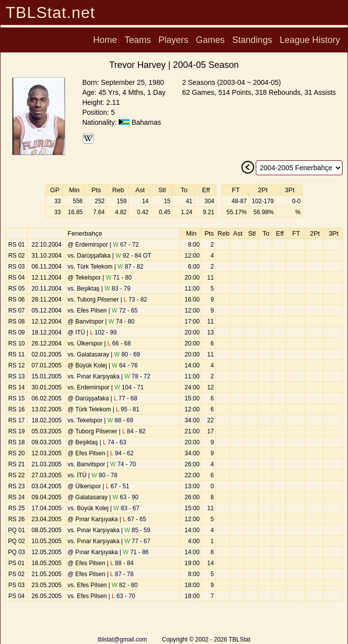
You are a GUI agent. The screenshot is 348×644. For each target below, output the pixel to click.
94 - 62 (122, 453)
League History (310, 40)
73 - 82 (135, 300)
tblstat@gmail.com (122, 640)
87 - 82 (131, 267)
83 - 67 (126, 508)
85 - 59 (137, 530)
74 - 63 (114, 442)
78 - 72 (137, 376)
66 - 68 (119, 343)
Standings (252, 40)
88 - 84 (122, 563)
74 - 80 (122, 322)
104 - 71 (129, 387)
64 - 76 (125, 365)
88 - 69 (120, 420)
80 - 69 (127, 354)
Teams (138, 40)
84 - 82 (134, 431)
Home (105, 40)
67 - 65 (134, 519)
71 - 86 (136, 552)
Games (210, 40)
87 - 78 (122, 574)
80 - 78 (104, 475)
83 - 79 (117, 289)
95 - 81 (127, 409)
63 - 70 (123, 596)
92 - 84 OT (133, 256)
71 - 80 (119, 278)
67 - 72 (126, 245)
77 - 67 (137, 541)
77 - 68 (125, 398)
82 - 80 (125, 585)
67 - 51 (117, 486)
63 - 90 (126, 497)
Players (174, 40)
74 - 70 (123, 464)
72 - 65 (125, 311)
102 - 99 (103, 332)
